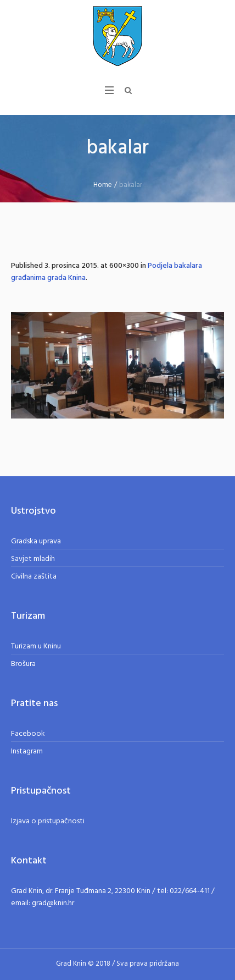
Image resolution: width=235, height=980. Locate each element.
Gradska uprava (36, 541)
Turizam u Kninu (36, 646)
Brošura (23, 664)
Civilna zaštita (34, 577)
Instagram (27, 751)
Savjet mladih (33, 559)
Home (103, 185)
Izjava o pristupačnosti (48, 821)
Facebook (28, 734)
